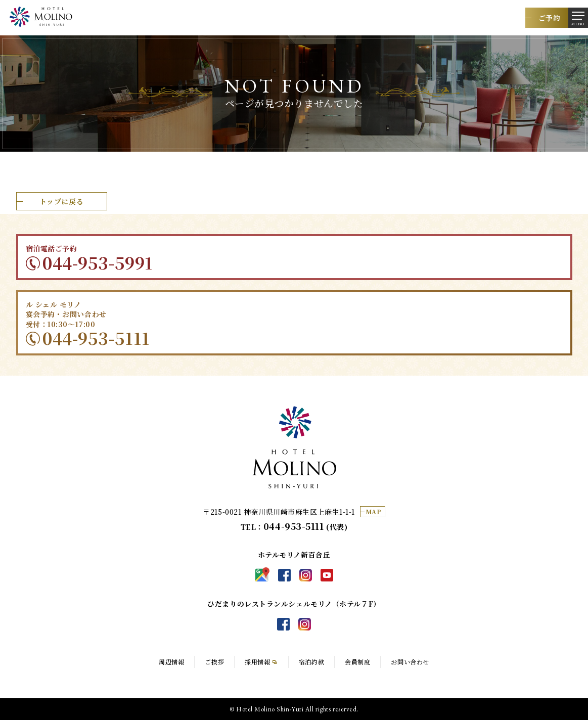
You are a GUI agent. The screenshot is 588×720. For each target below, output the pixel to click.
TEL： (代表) (294, 527)
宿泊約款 (311, 662)
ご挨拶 (214, 662)
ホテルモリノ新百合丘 (294, 447)
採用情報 (257, 662)
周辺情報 (171, 662)
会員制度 (357, 662)
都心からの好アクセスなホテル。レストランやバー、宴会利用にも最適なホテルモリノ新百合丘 (41, 17)
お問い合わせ (410, 662)
